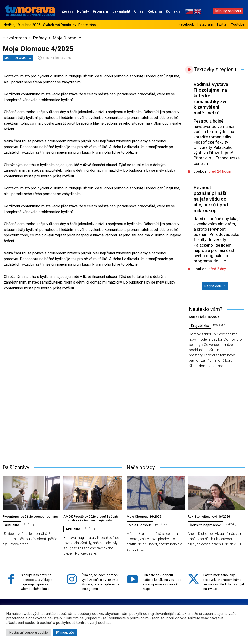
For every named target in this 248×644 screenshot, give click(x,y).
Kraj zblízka (200, 326)
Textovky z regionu (215, 69)
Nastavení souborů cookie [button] (28, 633)
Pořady (40, 38)
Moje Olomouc (67, 38)
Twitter (222, 24)
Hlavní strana (15, 38)
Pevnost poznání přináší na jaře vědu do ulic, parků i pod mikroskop (211, 199)
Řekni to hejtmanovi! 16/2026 (209, 517)
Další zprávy (16, 467)
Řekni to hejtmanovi (206, 525)
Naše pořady (141, 467)
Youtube (238, 24)
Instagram (205, 24)
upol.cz (200, 171)
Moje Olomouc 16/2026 (144, 517)
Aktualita (12, 525)
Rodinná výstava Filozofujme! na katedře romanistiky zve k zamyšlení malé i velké (211, 98)
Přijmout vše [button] (65, 633)
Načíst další (215, 286)
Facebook (186, 24)
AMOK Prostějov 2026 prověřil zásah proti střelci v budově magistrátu (91, 519)
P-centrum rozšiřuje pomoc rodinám (30, 517)
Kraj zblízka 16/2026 (204, 317)
